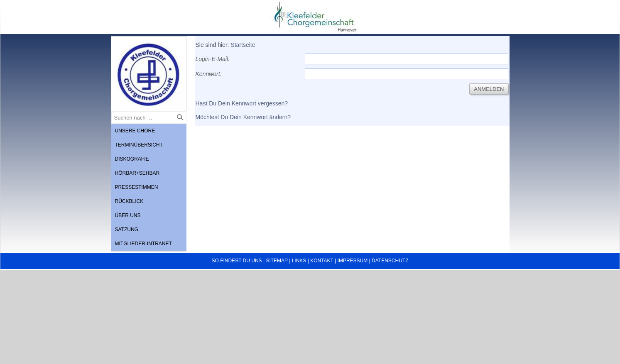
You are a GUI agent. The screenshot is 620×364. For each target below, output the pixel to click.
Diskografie (132, 159)
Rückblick (129, 201)
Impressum (353, 261)
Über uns (128, 215)
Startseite (243, 45)
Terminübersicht (139, 145)
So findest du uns (237, 261)
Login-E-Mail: (213, 59)
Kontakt (322, 261)
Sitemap (277, 261)
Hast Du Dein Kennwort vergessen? (242, 103)
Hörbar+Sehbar (137, 173)
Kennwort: (209, 74)
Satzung (127, 230)
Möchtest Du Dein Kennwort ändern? (243, 117)
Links (299, 261)
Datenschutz (390, 261)
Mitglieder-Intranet (143, 244)
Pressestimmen (137, 187)
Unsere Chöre (135, 131)
